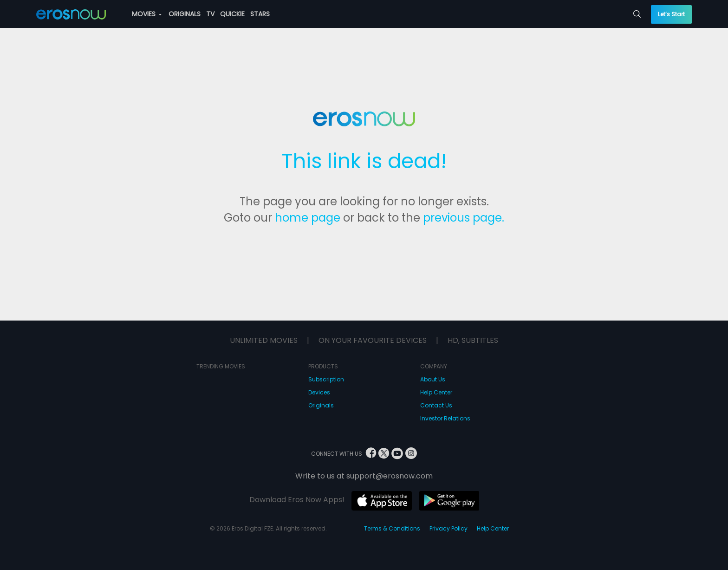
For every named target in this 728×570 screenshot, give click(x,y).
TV (210, 14)
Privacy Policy (448, 528)
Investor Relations (445, 418)
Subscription (326, 379)
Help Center (436, 392)
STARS (260, 14)
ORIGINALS (185, 14)
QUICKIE (232, 14)
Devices (319, 392)
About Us (433, 379)
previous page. (464, 218)
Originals (321, 405)
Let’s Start (671, 14)
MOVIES (147, 14)
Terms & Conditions (392, 528)
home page (308, 218)
